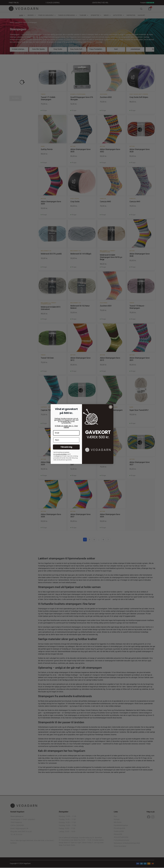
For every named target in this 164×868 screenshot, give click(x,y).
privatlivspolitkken (61, 454)
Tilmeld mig (66, 447)
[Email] (66, 433)
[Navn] (66, 440)
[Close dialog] (111, 407)
